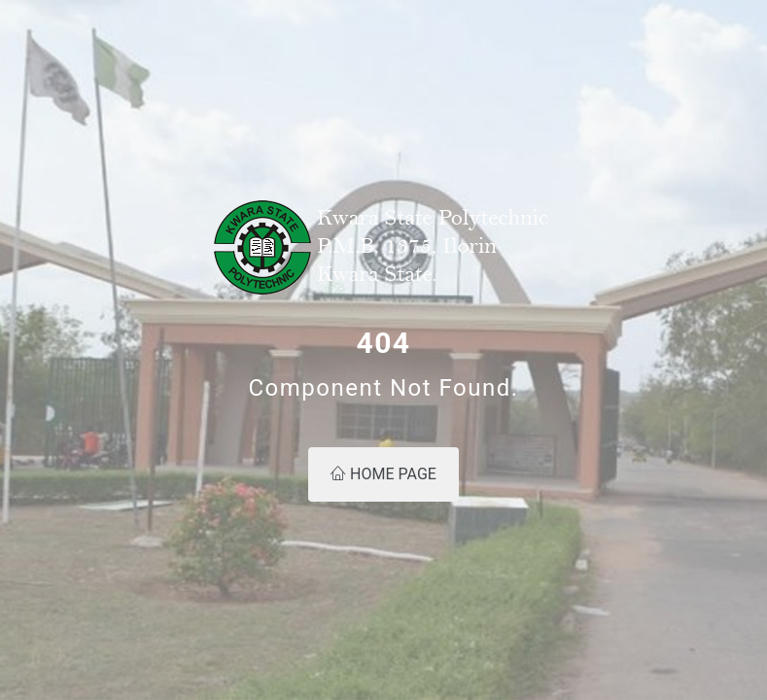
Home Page (383, 474)
